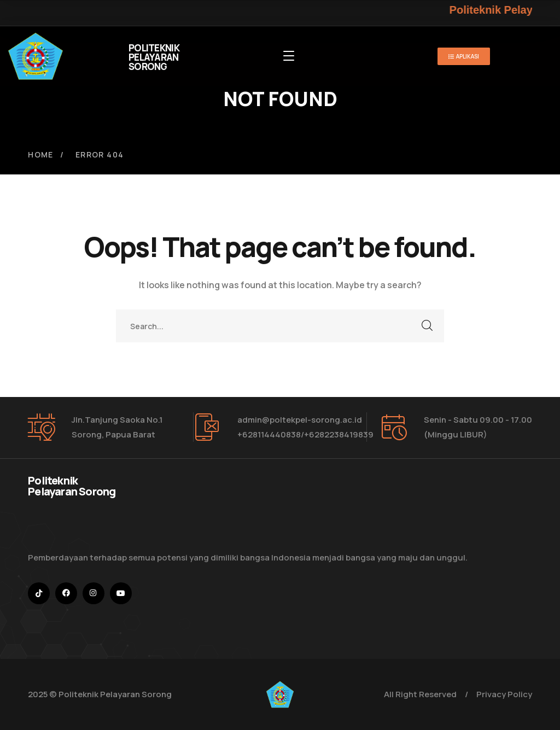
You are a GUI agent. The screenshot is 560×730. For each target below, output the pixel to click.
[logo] (36, 55)
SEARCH (428, 326)
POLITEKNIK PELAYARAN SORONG (154, 57)
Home (41, 154)
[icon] (39, 593)
